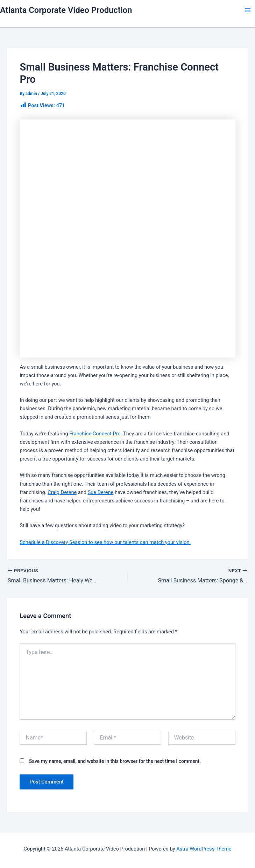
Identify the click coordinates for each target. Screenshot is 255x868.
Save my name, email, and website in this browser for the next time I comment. (115, 761)
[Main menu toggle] (248, 10)
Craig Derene (62, 492)
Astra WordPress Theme (204, 849)
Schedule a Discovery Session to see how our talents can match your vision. (105, 542)
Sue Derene (101, 492)
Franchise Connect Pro (95, 434)
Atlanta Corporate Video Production (66, 10)
